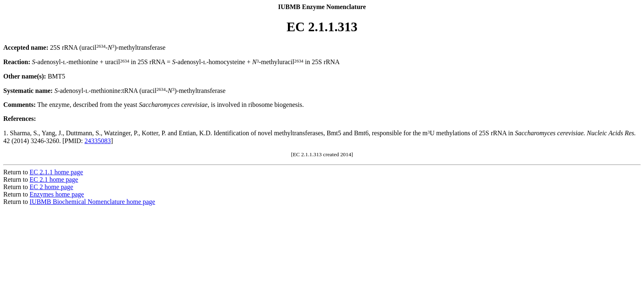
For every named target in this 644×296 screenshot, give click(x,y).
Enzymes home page (57, 194)
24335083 (98, 141)
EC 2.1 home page (54, 179)
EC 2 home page (51, 187)
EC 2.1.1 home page (56, 172)
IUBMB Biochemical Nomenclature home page (92, 202)
